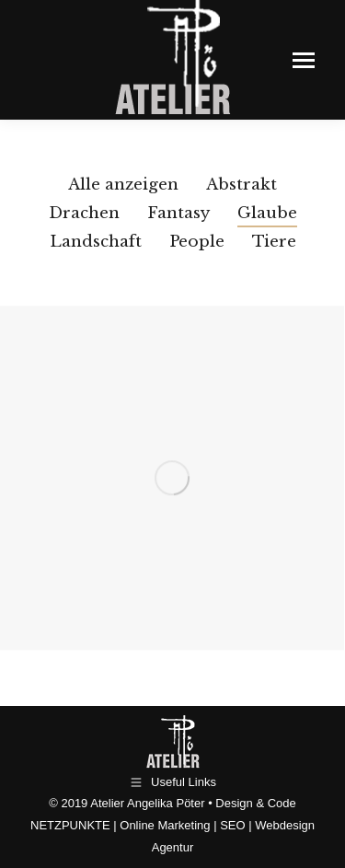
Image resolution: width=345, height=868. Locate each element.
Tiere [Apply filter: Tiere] (274, 242)
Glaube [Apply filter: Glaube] (267, 213)
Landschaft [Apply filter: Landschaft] (96, 242)
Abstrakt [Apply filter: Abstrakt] (241, 185)
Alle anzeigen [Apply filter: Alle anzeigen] (123, 185)
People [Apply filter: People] (197, 242)
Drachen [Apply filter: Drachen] (84, 213)
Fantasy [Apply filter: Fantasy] (178, 213)
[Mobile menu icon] (304, 60)
